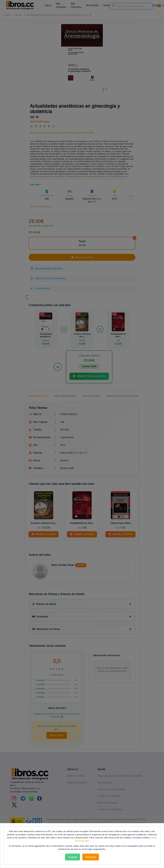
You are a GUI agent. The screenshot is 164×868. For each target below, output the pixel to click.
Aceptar (73, 857)
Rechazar (91, 857)
